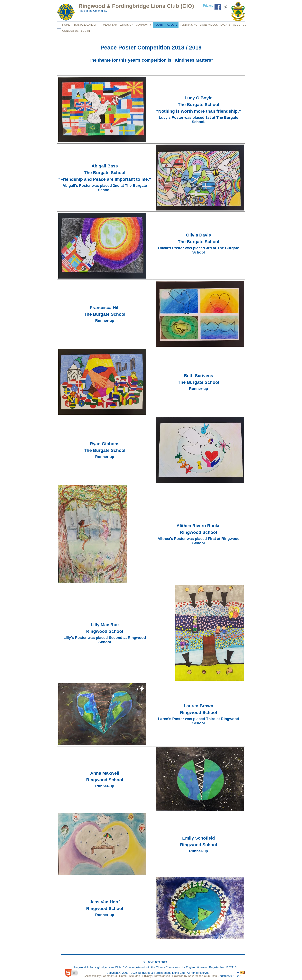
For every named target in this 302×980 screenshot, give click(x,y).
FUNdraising (189, 25)
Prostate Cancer (85, 25)
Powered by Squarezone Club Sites (194, 976)
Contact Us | (110, 976)
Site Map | (135, 976)
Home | (123, 976)
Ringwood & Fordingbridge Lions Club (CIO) (136, 6)
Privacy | (147, 976)
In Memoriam (109, 25)
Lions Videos (209, 25)
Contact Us (70, 31)
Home (66, 25)
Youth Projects (166, 25)
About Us (240, 25)
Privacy (208, 6)
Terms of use (161, 976)
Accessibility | (93, 976)
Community (144, 25)
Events (225, 25)
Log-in (85, 31)
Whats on (127, 25)
